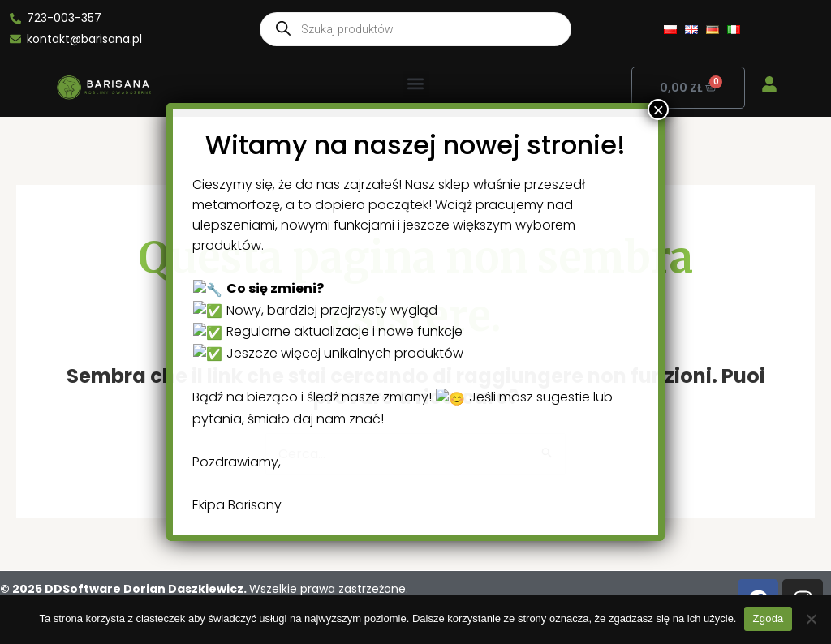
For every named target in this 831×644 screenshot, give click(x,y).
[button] (416, 84)
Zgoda (768, 618)
